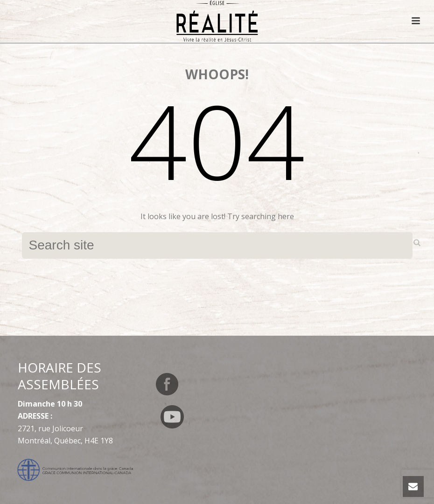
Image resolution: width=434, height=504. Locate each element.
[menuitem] (174, 366)
